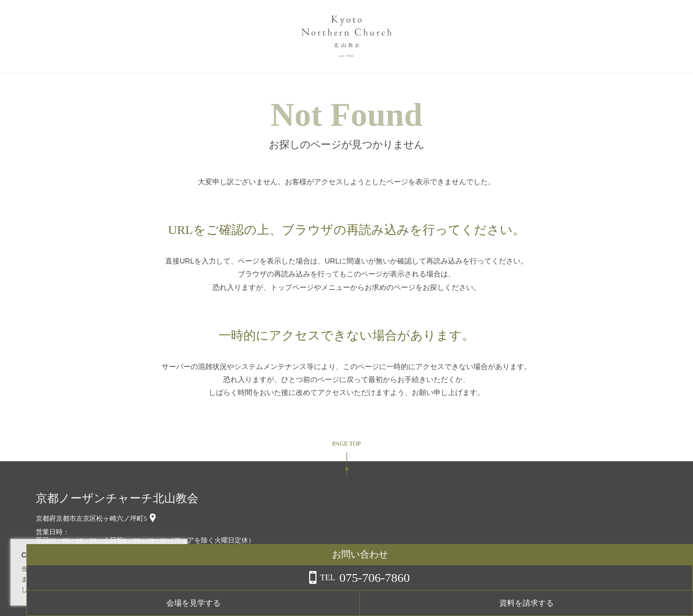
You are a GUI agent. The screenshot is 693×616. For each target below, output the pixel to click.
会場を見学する (569, 603)
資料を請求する (651, 603)
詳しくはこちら (105, 590)
